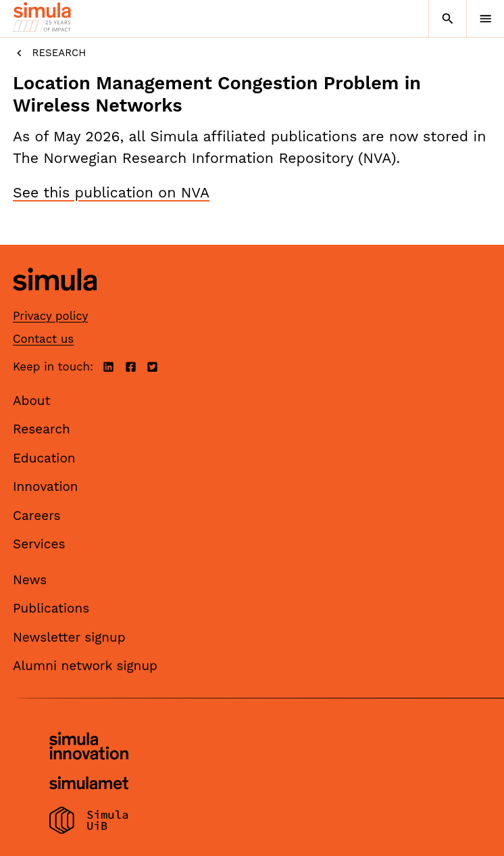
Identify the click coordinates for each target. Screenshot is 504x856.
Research (49, 53)
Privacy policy (50, 316)
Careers (37, 516)
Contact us (43, 339)
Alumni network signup (85, 666)
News (30, 580)
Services (39, 544)
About (32, 401)
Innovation (46, 486)
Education (44, 458)
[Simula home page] (55, 301)
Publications (51, 608)
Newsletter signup (69, 637)
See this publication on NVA (111, 192)
